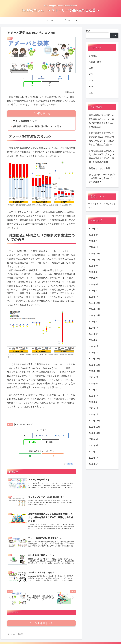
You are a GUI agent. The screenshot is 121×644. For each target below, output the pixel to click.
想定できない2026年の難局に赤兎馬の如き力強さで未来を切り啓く (102, 178)
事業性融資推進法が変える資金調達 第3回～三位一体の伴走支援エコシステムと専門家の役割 (101, 121)
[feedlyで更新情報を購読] (39, 443)
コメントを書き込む (41, 615)
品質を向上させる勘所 (99, 168)
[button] (64, 78)
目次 (39, 107)
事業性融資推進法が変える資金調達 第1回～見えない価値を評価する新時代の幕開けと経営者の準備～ (101, 156)
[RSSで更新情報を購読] (44, 443)
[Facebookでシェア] (30, 78)
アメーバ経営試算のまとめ (26, 115)
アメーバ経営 (20, 419)
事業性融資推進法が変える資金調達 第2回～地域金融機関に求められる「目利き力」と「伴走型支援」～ (101, 139)
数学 (30, 419)
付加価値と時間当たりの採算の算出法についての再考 (39, 120)
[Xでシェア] (18, 78)
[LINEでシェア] (53, 78)
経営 (10, 419)
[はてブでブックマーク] (41, 78)
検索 (88, 31)
